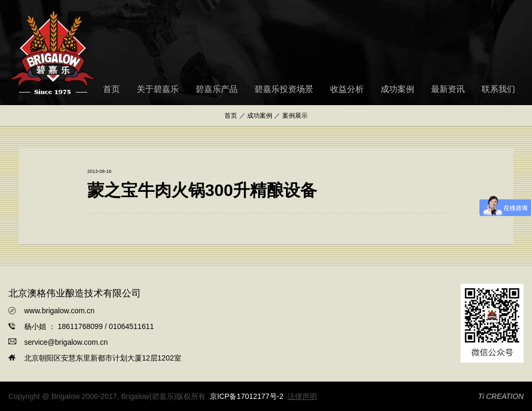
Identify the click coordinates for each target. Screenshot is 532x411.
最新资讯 (448, 89)
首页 (111, 89)
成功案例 (397, 89)
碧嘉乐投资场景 (284, 89)
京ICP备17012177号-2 (247, 396)
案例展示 (295, 116)
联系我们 (498, 89)
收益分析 (347, 89)
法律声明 (302, 396)
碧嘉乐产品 (217, 89)
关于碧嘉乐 (158, 89)
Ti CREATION (501, 396)
